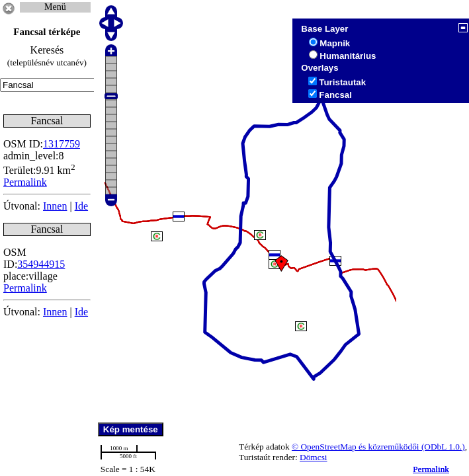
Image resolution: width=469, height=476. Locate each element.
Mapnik (335, 43)
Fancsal (335, 95)
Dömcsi (313, 457)
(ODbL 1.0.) (443, 447)
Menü (55, 7)
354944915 (41, 264)
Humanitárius (348, 56)
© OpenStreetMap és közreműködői (357, 447)
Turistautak (342, 82)
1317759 (62, 144)
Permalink (431, 469)
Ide (81, 206)
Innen (55, 206)
